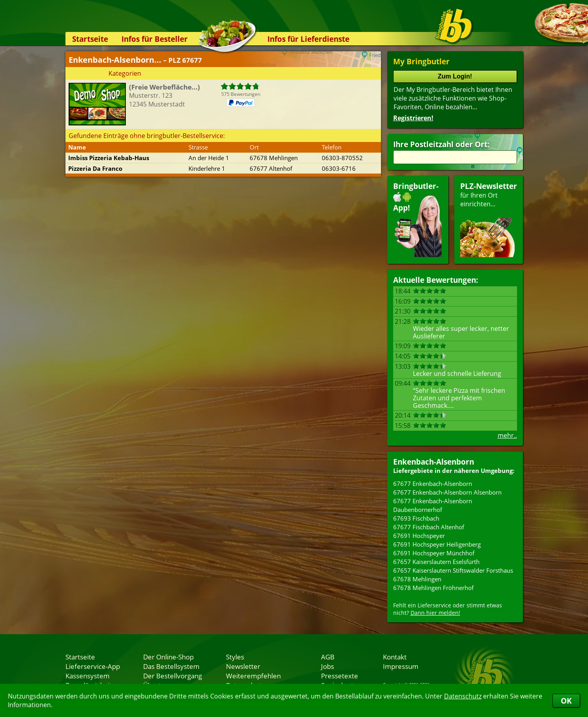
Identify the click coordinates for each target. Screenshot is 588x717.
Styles (235, 657)
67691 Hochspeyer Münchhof (434, 553)
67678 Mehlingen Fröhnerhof (433, 588)
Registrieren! (413, 118)
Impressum (401, 666)
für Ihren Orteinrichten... (489, 219)
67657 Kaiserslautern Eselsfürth (436, 562)
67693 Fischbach (416, 518)
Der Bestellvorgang (173, 676)
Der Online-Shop (168, 657)
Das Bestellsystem (171, 666)
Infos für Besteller (155, 39)
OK (566, 701)
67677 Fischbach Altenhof (429, 527)
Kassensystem (88, 676)
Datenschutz (463, 696)
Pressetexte (340, 676)
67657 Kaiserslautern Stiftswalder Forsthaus (453, 570)
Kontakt (395, 657)
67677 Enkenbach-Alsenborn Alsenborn (447, 492)
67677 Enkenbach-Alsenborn (433, 484)
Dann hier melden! (435, 613)
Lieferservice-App (93, 666)
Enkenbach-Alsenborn (434, 462)
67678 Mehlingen (417, 579)
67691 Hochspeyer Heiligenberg (437, 544)
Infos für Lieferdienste (308, 39)
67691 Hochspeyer (419, 536)
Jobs (328, 666)
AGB (328, 657)
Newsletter (243, 666)
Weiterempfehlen (253, 676)
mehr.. (507, 435)
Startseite (90, 39)
